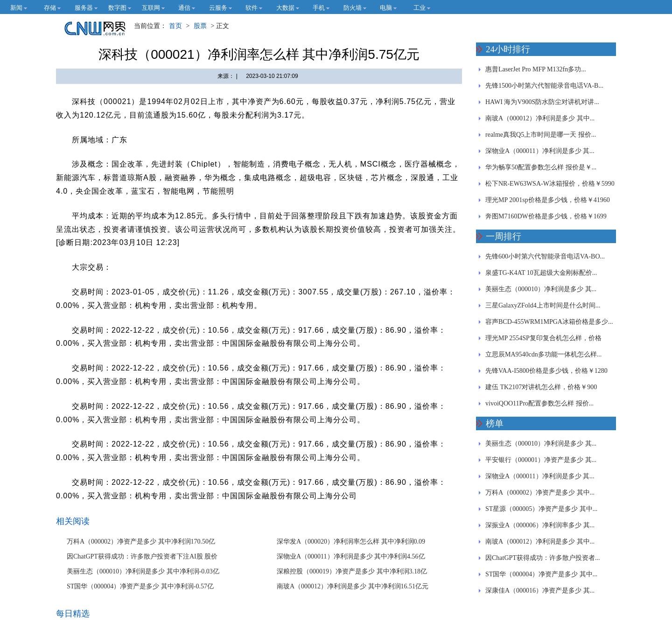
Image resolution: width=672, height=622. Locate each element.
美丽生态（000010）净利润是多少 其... (541, 289)
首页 (175, 26)
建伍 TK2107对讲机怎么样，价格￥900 (541, 387)
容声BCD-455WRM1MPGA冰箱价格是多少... (549, 322)
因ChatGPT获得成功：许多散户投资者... (542, 558)
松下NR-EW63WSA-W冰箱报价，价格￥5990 (550, 184)
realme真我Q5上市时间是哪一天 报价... (541, 135)
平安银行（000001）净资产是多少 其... (541, 460)
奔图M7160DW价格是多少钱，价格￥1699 (546, 216)
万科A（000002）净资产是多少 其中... (540, 493)
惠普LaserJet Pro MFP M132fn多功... (536, 69)
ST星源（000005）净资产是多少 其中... (541, 509)
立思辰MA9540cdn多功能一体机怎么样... (543, 354)
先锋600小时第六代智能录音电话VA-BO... (545, 256)
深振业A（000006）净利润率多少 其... (540, 525)
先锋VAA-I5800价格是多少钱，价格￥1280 (546, 371)
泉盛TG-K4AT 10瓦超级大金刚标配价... (541, 273)
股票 (200, 26)
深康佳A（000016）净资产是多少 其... (540, 591)
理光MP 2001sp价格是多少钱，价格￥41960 (548, 200)
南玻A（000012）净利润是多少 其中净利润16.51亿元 (353, 586)
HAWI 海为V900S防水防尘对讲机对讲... (542, 102)
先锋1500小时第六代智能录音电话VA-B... (544, 86)
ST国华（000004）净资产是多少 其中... (541, 574)
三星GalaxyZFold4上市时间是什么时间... (543, 305)
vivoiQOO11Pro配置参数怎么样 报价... (539, 403)
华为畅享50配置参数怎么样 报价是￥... (541, 167)
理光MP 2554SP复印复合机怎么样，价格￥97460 (543, 340)
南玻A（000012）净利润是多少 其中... (540, 118)
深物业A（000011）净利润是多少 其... (540, 151)
